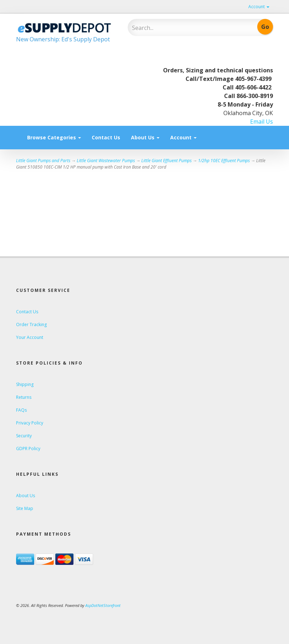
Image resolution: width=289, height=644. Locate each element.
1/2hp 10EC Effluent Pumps (224, 161)
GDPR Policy (28, 449)
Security (24, 436)
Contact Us (106, 137)
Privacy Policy (30, 423)
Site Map (25, 508)
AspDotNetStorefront (103, 605)
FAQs (21, 410)
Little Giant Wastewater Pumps (106, 161)
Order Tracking (31, 324)
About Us (145, 137)
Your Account (30, 337)
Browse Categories (54, 137)
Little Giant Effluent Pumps (166, 161)
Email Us (262, 122)
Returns (24, 397)
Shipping (25, 384)
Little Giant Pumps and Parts (43, 161)
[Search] (179, 28)
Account (259, 7)
